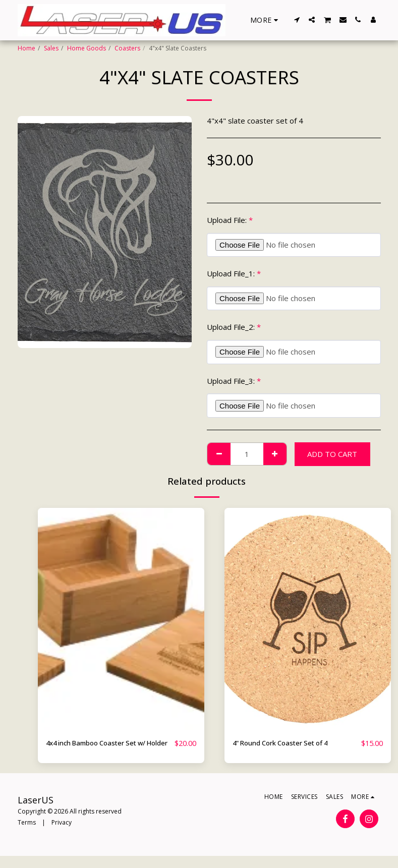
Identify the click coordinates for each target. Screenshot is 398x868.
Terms (27, 834)
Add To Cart (332, 454)
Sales (51, 48)
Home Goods (87, 48)
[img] (121, 619)
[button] (297, 20)
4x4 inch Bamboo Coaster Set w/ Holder (105, 749)
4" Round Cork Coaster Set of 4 (288, 743)
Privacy (62, 834)
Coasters (127, 48)
